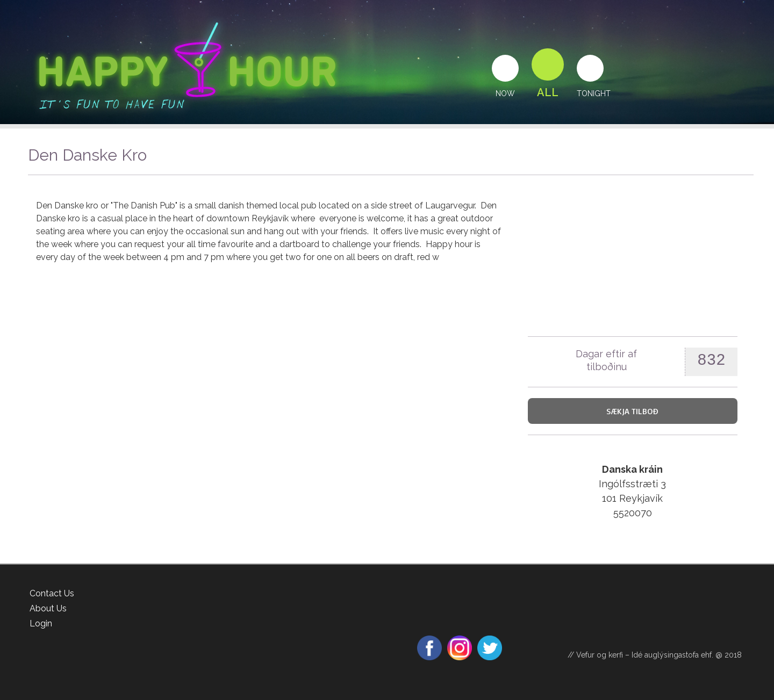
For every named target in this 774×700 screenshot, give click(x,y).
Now (505, 93)
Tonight (594, 93)
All (548, 92)
